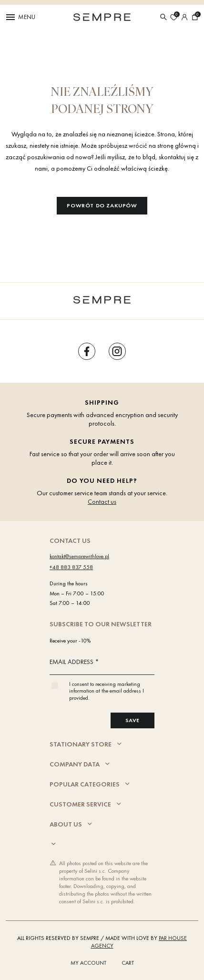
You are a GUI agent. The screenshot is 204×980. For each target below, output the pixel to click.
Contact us (102, 501)
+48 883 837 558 (71, 567)
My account (88, 963)
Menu (20, 17)
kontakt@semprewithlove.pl (79, 556)
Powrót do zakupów (102, 205)
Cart (128, 963)
